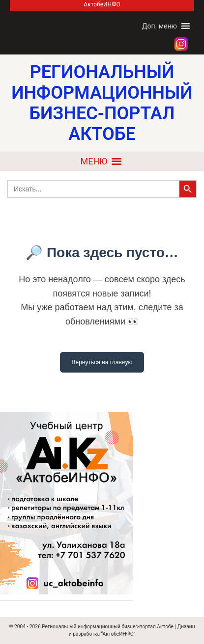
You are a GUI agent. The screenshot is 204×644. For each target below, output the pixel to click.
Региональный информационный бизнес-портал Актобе (108, 627)
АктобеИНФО (102, 4)
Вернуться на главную (102, 362)
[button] (160, 26)
